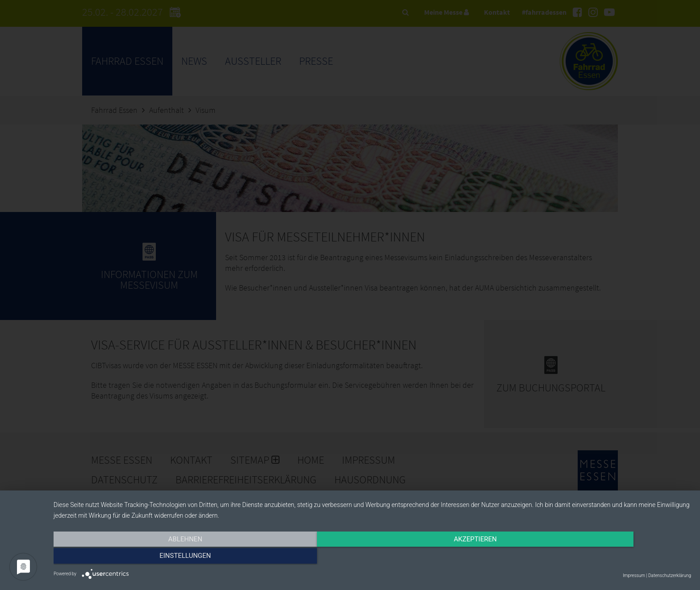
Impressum (634, 575)
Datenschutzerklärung (670, 575)
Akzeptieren (372, 557)
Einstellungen (595, 557)
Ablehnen (149, 557)
